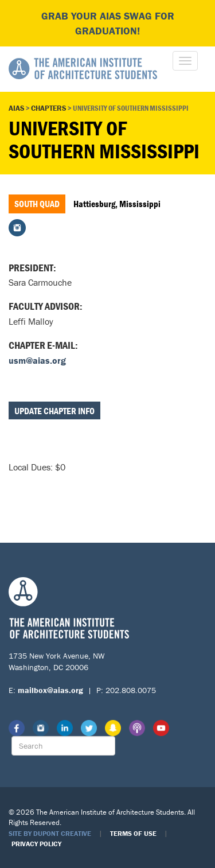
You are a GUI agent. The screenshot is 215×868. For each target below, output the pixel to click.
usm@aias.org (37, 360)
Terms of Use (133, 833)
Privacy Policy (36, 844)
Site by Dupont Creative (50, 833)
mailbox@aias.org (50, 690)
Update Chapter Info (54, 411)
